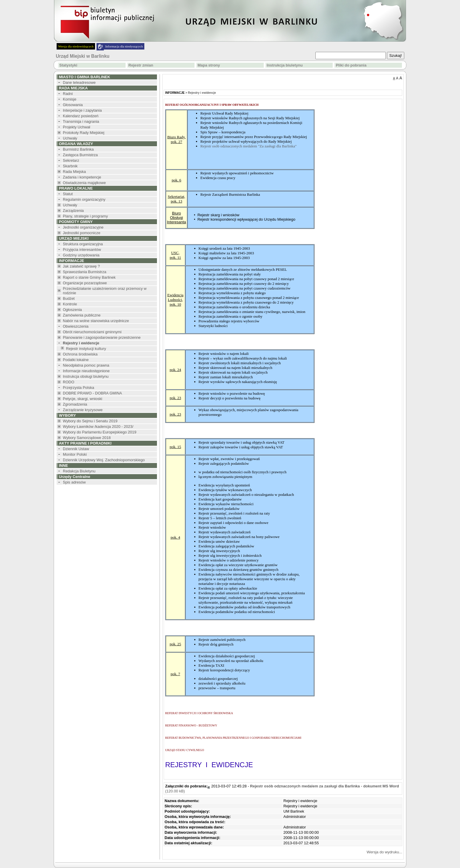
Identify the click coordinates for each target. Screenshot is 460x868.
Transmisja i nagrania (81, 121)
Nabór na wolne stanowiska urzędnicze (96, 321)
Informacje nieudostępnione (86, 371)
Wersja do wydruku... (384, 852)
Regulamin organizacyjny (84, 199)
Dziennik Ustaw (76, 449)
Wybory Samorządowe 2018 (87, 438)
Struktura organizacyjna (83, 244)
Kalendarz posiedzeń (81, 116)
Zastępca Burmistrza (80, 155)
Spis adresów (74, 482)
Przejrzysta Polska (78, 388)
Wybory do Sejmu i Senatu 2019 (90, 421)
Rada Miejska (74, 172)
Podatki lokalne (76, 360)
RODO (69, 382)
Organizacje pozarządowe (85, 283)
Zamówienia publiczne (82, 315)
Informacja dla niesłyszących (124, 46)
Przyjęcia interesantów (82, 250)
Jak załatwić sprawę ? (81, 266)
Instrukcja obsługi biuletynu (86, 376)
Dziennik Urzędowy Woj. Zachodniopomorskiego (104, 460)
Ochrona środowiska (80, 354)
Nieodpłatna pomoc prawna (86, 365)
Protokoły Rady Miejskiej (84, 133)
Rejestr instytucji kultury (86, 349)
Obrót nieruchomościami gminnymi (92, 332)
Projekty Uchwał (76, 127)
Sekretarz (71, 160)
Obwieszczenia (76, 326)
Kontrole (70, 304)
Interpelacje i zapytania (82, 110)
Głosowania (73, 105)
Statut (68, 194)
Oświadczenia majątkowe (84, 183)
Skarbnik (70, 166)
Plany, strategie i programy (85, 216)
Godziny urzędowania (81, 255)
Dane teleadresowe (79, 82)
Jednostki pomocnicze (82, 233)
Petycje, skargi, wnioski (82, 399)
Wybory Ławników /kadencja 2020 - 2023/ (98, 427)
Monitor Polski (75, 454)
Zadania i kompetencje (82, 177)
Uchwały (70, 138)
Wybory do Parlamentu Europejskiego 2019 (100, 432)
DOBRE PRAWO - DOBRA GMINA (92, 393)
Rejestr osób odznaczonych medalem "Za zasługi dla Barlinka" (248, 146)
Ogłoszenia (72, 310)
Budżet (69, 298)
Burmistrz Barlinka (78, 149)
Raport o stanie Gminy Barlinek (89, 277)
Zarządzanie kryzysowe (83, 410)
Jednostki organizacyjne (83, 227)
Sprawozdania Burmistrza (84, 272)
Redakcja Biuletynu (79, 471)
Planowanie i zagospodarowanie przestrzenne (102, 337)
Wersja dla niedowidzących (76, 46)
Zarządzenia (73, 211)
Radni (68, 94)
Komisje (70, 99)
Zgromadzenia (75, 404)
